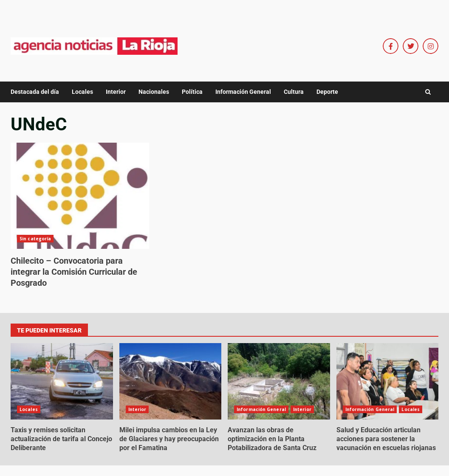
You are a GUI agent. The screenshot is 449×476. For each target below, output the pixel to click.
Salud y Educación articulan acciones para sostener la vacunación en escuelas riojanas (388, 381)
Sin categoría (35, 239)
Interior (116, 92)
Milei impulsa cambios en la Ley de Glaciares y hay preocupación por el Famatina (171, 381)
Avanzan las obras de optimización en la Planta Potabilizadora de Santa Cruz (279, 381)
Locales (82, 92)
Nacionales (154, 92)
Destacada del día (35, 92)
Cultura (294, 92)
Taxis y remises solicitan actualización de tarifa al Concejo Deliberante (62, 381)
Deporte (327, 92)
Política (192, 92)
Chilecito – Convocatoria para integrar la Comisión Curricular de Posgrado (80, 196)
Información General (243, 92)
